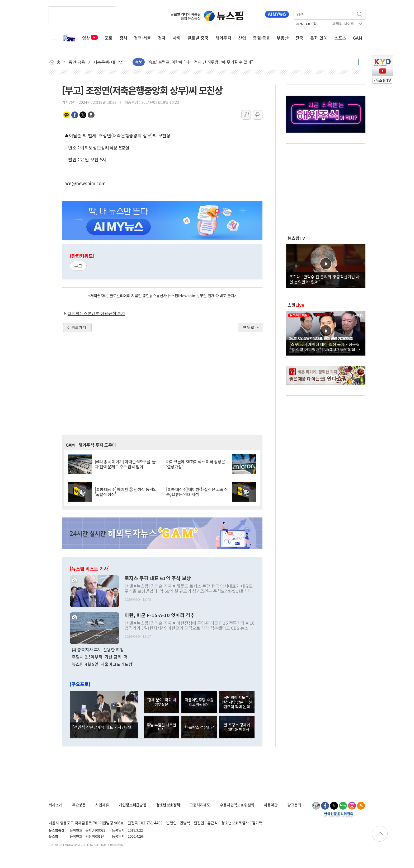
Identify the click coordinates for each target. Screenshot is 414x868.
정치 (123, 38)
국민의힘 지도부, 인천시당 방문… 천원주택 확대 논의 (237, 702)
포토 (109, 38)
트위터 (83, 115)
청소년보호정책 (168, 805)
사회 (177, 38)
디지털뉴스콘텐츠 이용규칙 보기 (96, 313)
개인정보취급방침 (133, 805)
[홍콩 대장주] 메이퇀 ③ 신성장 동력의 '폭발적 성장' (126, 492)
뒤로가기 (79, 327)
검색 (360, 14)
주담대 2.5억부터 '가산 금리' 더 (100, 657)
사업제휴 (102, 805)
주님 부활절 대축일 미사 (161, 727)
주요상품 (79, 805)
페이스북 (75, 115)
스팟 (296, 305)
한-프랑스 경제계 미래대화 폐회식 (237, 727)
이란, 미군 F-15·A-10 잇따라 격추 (160, 615)
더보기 (358, 62)
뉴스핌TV (296, 238)
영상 (90, 38)
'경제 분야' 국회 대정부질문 (161, 702)
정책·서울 (142, 38)
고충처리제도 (200, 805)
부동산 (283, 38)
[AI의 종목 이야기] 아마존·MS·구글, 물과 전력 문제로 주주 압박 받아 (125, 464)
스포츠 (340, 38)
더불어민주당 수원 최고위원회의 (199, 702)
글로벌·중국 (198, 38)
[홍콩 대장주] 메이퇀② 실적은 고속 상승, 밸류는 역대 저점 (197, 492)
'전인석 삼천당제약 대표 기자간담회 (103, 727)
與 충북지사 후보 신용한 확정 (98, 650)
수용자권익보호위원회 (237, 805)
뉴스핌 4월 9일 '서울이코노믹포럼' (103, 664)
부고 (78, 266)
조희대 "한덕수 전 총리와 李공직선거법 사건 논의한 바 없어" (324, 279)
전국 (299, 38)
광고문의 (294, 805)
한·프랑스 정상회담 (199, 727)
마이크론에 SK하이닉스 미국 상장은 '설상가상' (196, 464)
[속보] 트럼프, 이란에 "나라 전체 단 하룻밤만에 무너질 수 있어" (200, 62)
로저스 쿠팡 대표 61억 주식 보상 (158, 578)
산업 (242, 38)
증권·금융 (262, 38)
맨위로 (249, 327)
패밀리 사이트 (343, 24)
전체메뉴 (54, 38)
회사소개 (55, 805)
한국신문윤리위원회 (339, 815)
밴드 (91, 115)
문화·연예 (319, 38)
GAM (358, 38)
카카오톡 (67, 115)
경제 (162, 38)
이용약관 (271, 805)
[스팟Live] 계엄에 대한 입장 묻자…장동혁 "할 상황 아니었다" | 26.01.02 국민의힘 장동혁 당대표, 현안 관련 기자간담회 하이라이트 (326, 347)
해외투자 (223, 38)
